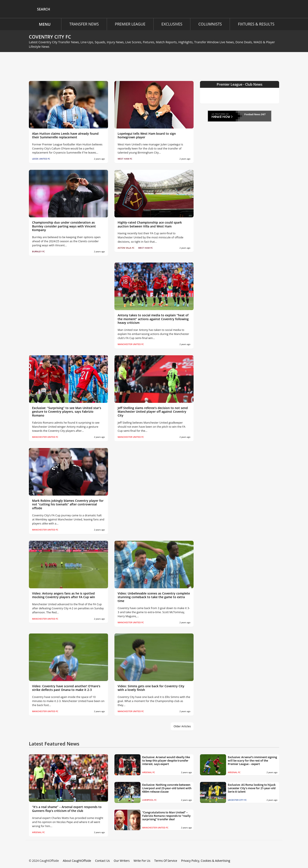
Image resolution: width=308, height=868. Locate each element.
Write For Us (138, 861)
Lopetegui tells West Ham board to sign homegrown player (147, 135)
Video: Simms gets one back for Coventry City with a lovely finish (151, 688)
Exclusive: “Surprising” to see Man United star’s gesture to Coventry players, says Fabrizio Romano (67, 412)
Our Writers (118, 861)
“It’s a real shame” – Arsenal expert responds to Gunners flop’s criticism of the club (67, 809)
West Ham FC (125, 159)
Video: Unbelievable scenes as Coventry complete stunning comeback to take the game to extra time (154, 597)
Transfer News (82, 24)
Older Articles (183, 726)
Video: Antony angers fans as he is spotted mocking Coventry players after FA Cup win (64, 595)
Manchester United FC (131, 344)
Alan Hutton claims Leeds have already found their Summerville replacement (65, 135)
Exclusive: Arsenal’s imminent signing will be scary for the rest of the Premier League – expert (252, 760)
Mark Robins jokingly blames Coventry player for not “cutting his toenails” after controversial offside (68, 504)
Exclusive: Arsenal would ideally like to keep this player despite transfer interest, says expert (166, 760)
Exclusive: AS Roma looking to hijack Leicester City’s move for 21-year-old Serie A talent (252, 788)
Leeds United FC (41, 159)
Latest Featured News (54, 744)
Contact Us (100, 861)
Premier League (129, 24)
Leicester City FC (237, 800)
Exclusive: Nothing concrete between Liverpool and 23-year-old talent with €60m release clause (167, 788)
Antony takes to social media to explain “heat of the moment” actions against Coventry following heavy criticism (153, 319)
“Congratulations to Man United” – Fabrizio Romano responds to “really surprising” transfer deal (166, 816)
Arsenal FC (38, 832)
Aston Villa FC (126, 248)
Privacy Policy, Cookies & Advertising (200, 861)
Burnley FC (38, 252)
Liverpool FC (149, 800)
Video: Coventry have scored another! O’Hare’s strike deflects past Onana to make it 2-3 (66, 688)
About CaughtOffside (75, 861)
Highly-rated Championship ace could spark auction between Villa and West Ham (150, 224)
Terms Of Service (161, 861)
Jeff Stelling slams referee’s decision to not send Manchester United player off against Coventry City (153, 412)
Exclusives (171, 24)
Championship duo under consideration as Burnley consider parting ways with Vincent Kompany (64, 226)
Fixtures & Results (255, 24)
